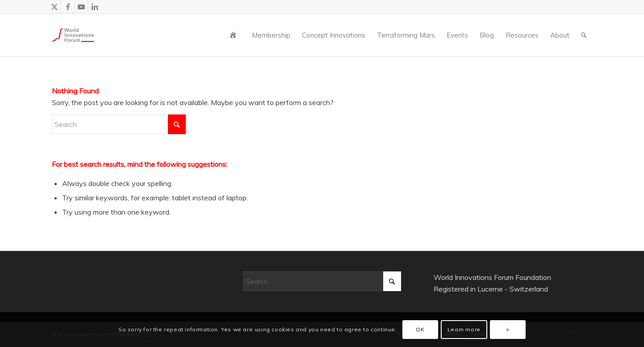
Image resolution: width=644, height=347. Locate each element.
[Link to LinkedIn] (95, 7)
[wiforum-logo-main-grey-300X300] (73, 35)
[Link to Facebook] (68, 7)
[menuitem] (235, 35)
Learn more (464, 329)
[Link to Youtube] (81, 7)
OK (420, 329)
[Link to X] (54, 7)
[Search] (584, 35)
